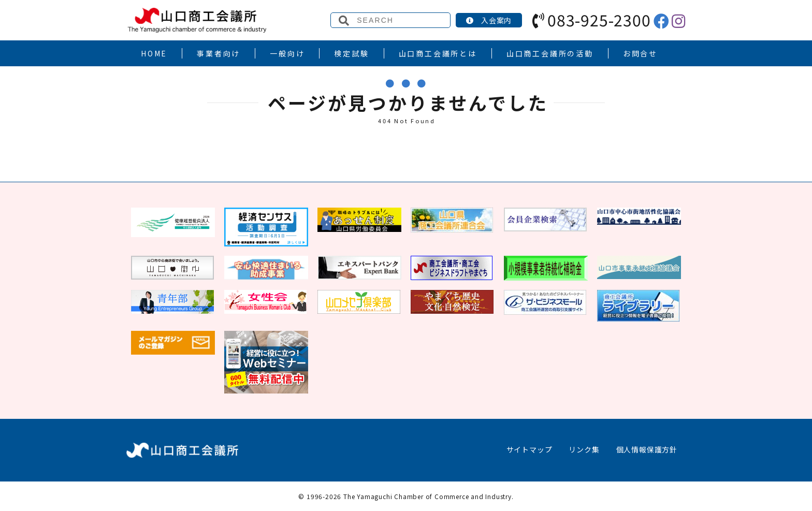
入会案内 (489, 20)
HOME (154, 53)
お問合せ (640, 53)
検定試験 (351, 53)
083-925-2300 (591, 20)
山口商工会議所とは (438, 53)
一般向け (287, 53)
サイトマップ (530, 449)
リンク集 (584, 449)
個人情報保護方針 (647, 449)
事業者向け (219, 53)
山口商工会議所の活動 (550, 53)
